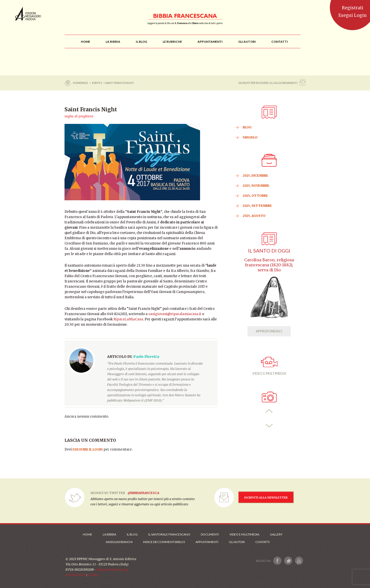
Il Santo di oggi (269, 251)
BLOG (247, 127)
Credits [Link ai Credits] (93, 575)
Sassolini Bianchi (119, 542)
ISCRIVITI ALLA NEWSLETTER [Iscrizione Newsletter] (266, 498)
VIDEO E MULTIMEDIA (269, 366)
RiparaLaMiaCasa (128, 319)
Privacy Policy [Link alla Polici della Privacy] (76, 575)
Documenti (210, 534)
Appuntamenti (207, 542)
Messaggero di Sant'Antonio (28, 14)
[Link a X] (288, 561)
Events (97, 83)
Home (87, 534)
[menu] (172, 42)
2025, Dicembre (255, 176)
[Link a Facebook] (277, 561)
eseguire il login (88, 449)
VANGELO (250, 137)
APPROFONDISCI (269, 331)
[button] (269, 411)
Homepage (81, 83)
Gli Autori (237, 542)
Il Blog (132, 534)
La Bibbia (109, 534)
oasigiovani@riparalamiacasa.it (175, 314)
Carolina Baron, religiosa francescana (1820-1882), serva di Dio (269, 265)
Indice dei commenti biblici (164, 542)
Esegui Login (353, 15)
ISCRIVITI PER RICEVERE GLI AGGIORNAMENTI (268, 83)
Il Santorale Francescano (169, 534)
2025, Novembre (256, 186)
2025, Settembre (257, 206)
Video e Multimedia (244, 534)
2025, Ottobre (255, 196)
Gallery (276, 534)
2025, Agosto (254, 216)
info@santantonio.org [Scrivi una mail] (112, 570)
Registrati (353, 8)
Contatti (262, 542)
